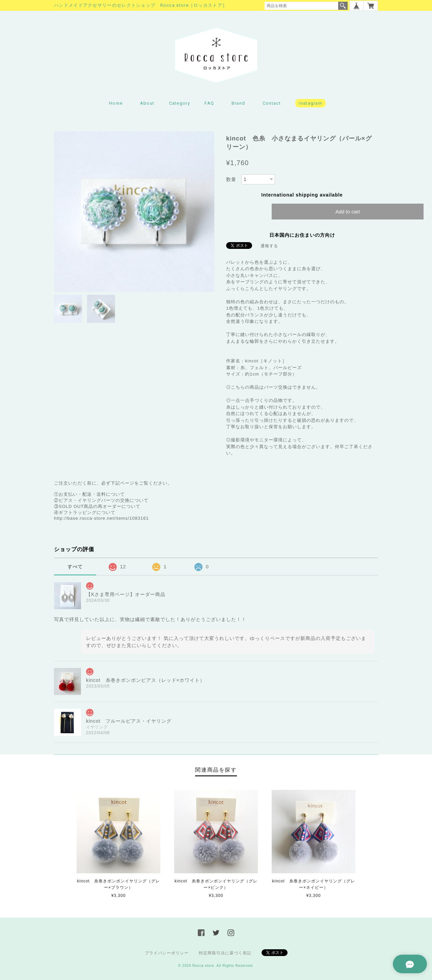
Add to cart (348, 212)
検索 (343, 6)
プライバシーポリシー (167, 953)
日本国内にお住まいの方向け (302, 235)
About (147, 103)
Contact (272, 103)
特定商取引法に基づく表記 (225, 953)
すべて (75, 567)
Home (116, 103)
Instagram (310, 103)
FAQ (209, 103)
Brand (238, 103)
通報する (269, 246)
